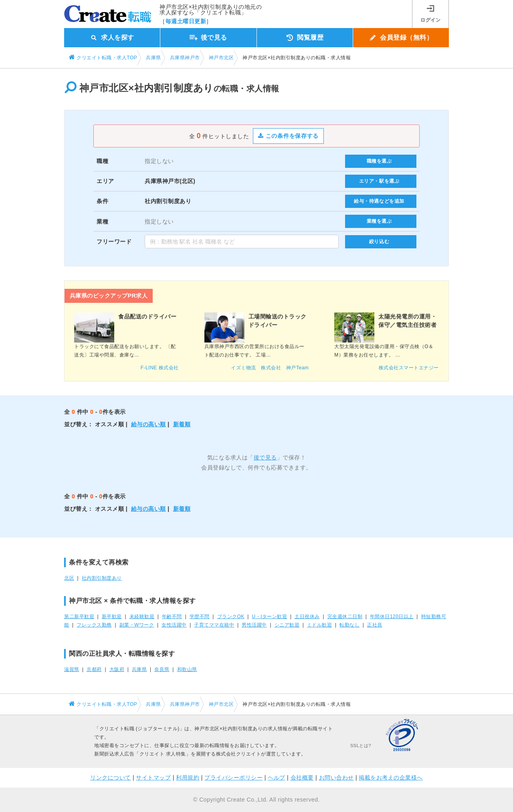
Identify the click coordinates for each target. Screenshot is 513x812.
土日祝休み (307, 617)
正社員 (375, 625)
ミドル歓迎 (320, 625)
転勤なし (349, 625)
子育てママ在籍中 (214, 625)
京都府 (94, 669)
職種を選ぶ (379, 161)
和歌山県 (187, 669)
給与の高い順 (148, 424)
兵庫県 (139, 669)
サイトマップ (153, 778)
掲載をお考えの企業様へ (391, 778)
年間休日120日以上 (392, 617)
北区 (69, 578)
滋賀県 (72, 669)
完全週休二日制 (345, 617)
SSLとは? (361, 746)
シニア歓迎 (287, 625)
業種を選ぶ (379, 221)
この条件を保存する (288, 136)
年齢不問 (172, 617)
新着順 (182, 424)
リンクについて (111, 778)
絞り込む (379, 242)
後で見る (265, 457)
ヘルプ (277, 778)
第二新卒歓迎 (79, 617)
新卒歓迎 (112, 617)
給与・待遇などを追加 (379, 201)
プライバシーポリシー (233, 778)
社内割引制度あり (102, 578)
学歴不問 (200, 617)
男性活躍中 (254, 625)
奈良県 (162, 669)
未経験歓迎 (142, 617)
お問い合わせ (336, 778)
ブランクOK (231, 617)
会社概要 (302, 778)
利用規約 (188, 778)
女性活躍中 (174, 625)
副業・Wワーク (137, 625)
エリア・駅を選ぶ (379, 181)
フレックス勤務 (94, 625)
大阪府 (117, 669)
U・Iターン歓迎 (270, 617)
